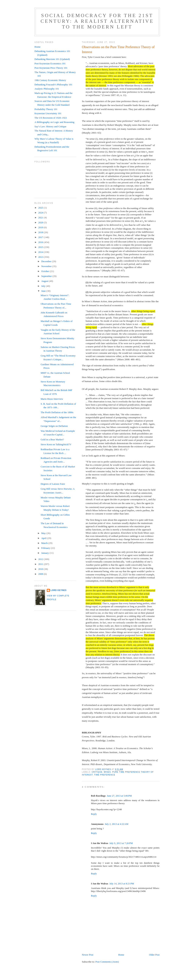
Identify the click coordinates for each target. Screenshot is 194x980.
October (46, 271)
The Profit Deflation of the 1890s (57, 412)
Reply (94, 814)
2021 (41, 217)
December (47, 261)
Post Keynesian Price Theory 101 (51, 68)
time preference (105, 775)
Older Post (154, 955)
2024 (41, 213)
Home (121, 955)
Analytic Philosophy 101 (47, 89)
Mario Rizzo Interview (52, 399)
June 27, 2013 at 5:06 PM (119, 796)
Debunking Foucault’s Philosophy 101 (53, 85)
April (44, 538)
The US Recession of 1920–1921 (51, 118)
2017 (41, 237)
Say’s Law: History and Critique (50, 126)
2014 (41, 252)
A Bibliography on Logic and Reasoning (54, 122)
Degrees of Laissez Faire (53, 484)
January (45, 553)
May (44, 533)
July (44, 286)
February (46, 548)
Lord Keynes (59, 590)
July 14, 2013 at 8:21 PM (122, 884)
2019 (41, 227)
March (45, 543)
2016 (41, 242)
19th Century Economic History (50, 80)
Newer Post (88, 955)
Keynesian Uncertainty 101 (48, 113)
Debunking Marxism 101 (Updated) (52, 59)
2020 (41, 222)
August (45, 281)
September (47, 276)
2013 (41, 257)
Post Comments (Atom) (107, 962)
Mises (107, 772)
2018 (41, 232)
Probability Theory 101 (46, 109)
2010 (41, 569)
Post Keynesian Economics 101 (50, 63)
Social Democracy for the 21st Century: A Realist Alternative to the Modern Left (97, 21)
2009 (41, 574)
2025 (41, 208)
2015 (41, 247)
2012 (41, 559)
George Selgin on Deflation (54, 426)
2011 (41, 564)
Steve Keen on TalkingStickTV (56, 444)
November (47, 266)
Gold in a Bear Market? (52, 439)
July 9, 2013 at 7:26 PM (121, 843)
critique (97, 772)
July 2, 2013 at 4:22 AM (116, 824)
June (44, 291)
